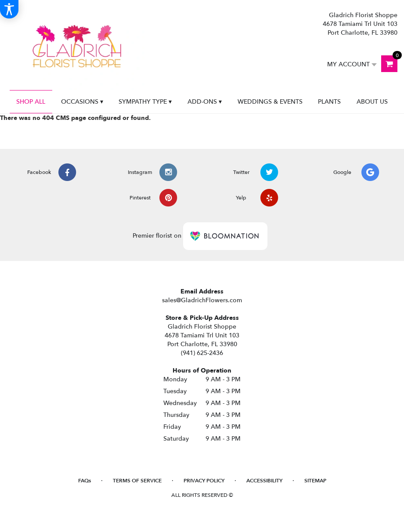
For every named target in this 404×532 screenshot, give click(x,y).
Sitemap (315, 481)
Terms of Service (137, 481)
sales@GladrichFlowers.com (202, 300)
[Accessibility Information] (9, 9)
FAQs (85, 481)
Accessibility (264, 481)
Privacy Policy (204, 481)
